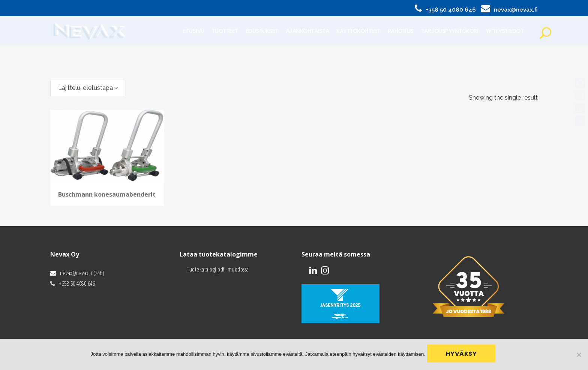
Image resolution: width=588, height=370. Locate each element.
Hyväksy (463, 356)
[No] (579, 355)
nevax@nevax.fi (516, 10)
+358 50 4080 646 (451, 10)
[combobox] (88, 88)
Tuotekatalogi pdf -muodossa (218, 269)
